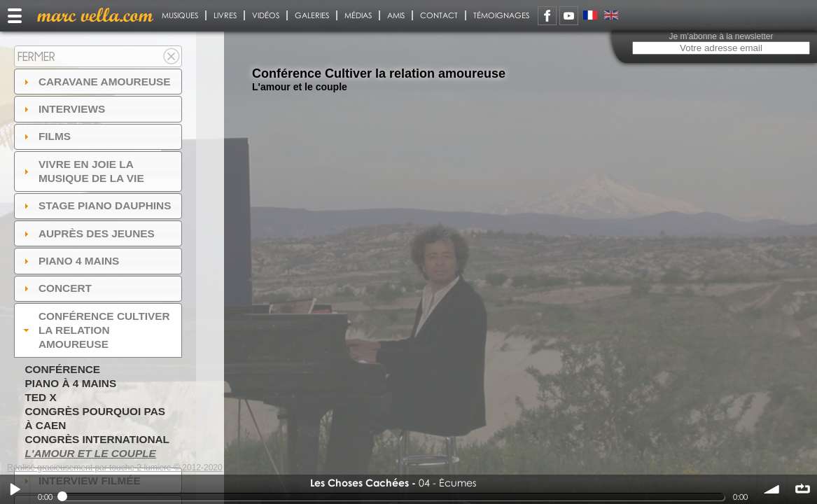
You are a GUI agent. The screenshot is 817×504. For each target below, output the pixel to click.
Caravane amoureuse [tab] (96, 82)
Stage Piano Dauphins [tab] (96, 205)
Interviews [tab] (63, 109)
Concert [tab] (56, 288)
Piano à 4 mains (70, 383)
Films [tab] (46, 136)
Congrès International (97, 439)
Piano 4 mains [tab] (70, 261)
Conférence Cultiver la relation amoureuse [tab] (95, 330)
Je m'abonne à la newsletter (721, 36)
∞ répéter (802, 489)
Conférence (62, 369)
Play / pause (15, 489)
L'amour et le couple (90, 453)
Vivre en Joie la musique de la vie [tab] (82, 171)
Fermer (36, 56)
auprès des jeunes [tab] (88, 233)
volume (772, 489)
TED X (40, 397)
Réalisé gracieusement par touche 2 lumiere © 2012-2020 (115, 468)
